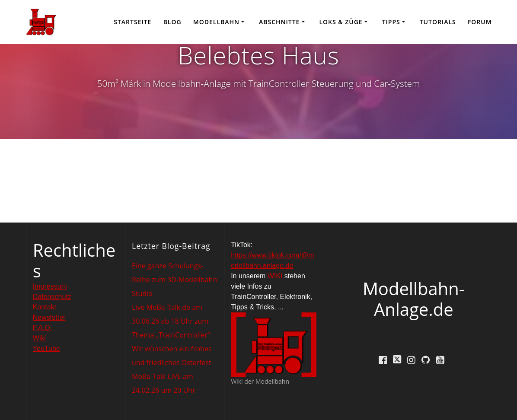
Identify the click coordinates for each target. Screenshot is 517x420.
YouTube (46, 348)
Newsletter (49, 317)
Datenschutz (52, 297)
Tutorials (438, 22)
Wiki (39, 338)
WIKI (275, 276)
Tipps (391, 22)
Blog (172, 22)
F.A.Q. (42, 328)
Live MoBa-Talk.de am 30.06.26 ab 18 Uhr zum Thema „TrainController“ (171, 321)
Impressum (50, 286)
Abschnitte (279, 22)
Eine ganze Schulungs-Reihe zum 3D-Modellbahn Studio (174, 280)
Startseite (132, 22)
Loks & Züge (341, 22)
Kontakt (45, 307)
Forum (480, 22)
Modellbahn (216, 22)
